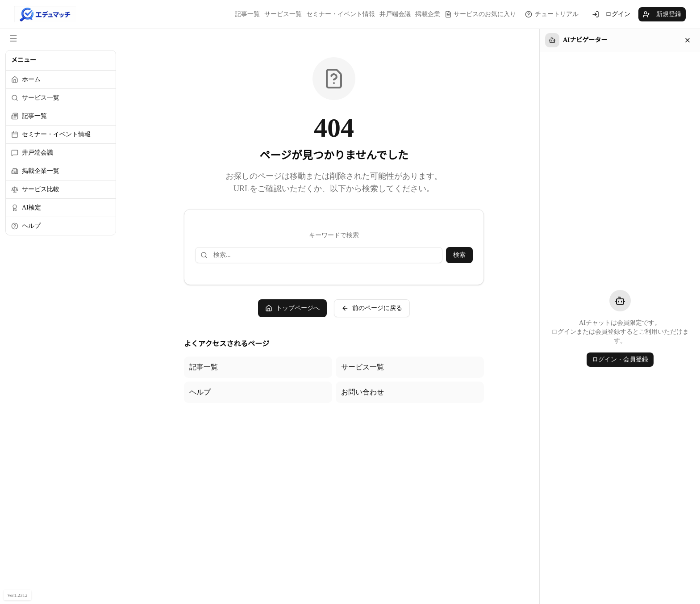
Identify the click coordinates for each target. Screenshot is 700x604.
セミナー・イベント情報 (341, 14)
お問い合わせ (362, 392)
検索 (459, 255)
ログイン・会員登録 (620, 359)
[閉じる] (687, 40)
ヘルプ (200, 392)
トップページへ (292, 308)
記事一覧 (247, 14)
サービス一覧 (283, 14)
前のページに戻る (372, 308)
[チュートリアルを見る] (552, 14)
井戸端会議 (395, 14)
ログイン (611, 14)
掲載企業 (428, 14)
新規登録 (662, 14)
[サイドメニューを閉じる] (13, 38)
